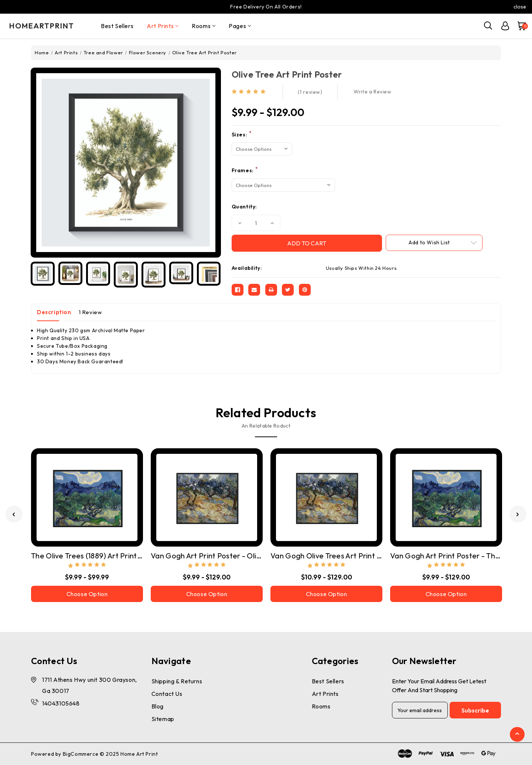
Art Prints (163, 26)
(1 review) (310, 92)
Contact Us (167, 694)
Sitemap (163, 719)
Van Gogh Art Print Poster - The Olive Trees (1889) (446, 556)
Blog (158, 706)
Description (54, 312)
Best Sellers (117, 26)
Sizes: (242, 134)
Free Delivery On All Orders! (266, 7)
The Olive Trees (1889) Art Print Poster (87, 556)
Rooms (204, 26)
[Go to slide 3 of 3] (14, 514)
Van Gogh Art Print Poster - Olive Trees (207, 556)
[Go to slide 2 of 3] (518, 514)
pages (240, 26)
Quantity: (244, 207)
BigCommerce (81, 754)
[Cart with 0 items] (519, 26)
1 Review (90, 312)
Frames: (245, 170)
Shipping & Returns (177, 681)
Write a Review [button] (372, 92)
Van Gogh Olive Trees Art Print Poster (326, 556)
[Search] (488, 26)
